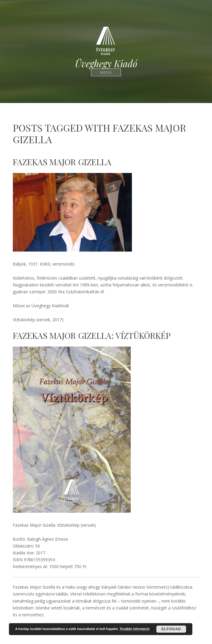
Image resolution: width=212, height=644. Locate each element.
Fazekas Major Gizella (62, 162)
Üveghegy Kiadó (106, 64)
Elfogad (171, 629)
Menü (106, 72)
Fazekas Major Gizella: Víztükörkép (92, 335)
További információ (134, 629)
